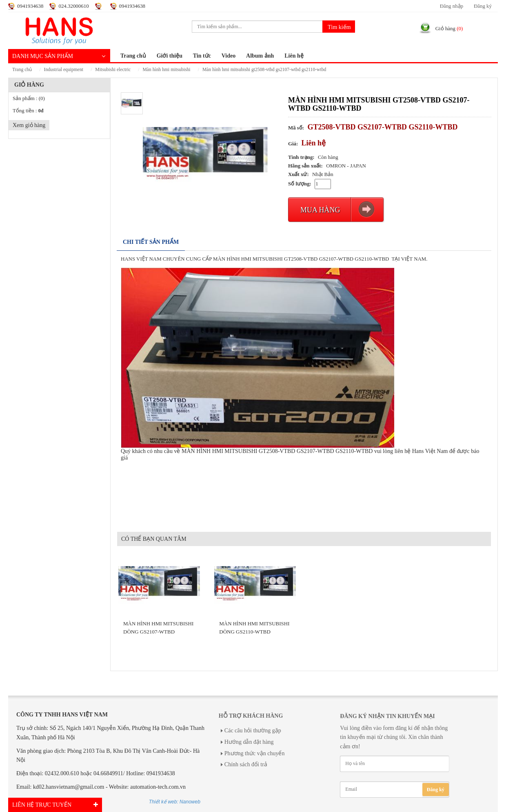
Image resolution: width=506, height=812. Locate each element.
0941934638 (30, 6)
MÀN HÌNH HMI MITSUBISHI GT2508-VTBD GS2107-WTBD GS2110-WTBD (264, 70)
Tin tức (202, 56)
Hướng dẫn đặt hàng (249, 742)
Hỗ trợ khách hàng (251, 716)
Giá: (293, 144)
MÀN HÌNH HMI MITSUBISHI (166, 70)
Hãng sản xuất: (305, 166)
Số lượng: (300, 184)
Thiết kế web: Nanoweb (175, 802)
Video (229, 56)
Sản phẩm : (29, 98)
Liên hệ (294, 56)
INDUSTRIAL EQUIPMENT (64, 70)
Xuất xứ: (298, 174)
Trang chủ (133, 56)
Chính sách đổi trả (246, 764)
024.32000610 (73, 6)
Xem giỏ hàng (29, 125)
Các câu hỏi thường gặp (253, 731)
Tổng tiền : (28, 111)
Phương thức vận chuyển (255, 753)
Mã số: (296, 128)
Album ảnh (260, 56)
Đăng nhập (452, 6)
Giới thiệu (170, 56)
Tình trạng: (301, 157)
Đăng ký (483, 6)
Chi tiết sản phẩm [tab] (151, 242)
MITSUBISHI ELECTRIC (113, 70)
